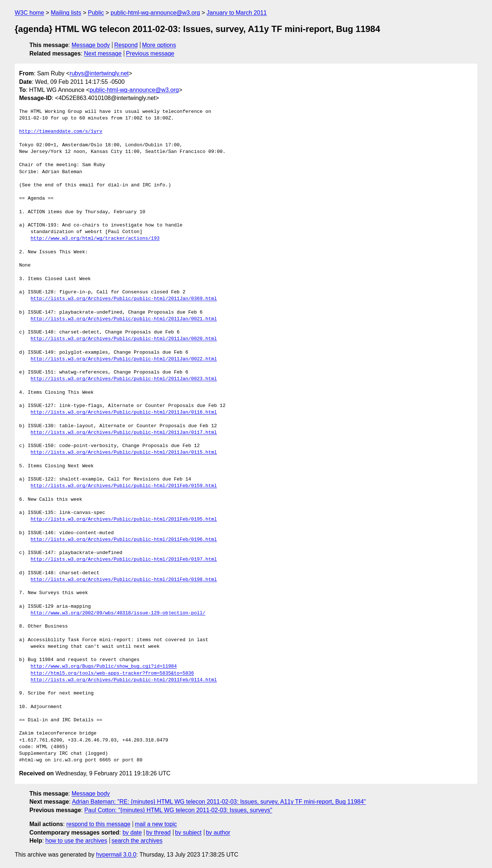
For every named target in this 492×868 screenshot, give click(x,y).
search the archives (137, 841)
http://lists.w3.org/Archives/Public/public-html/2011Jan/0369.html (124, 299)
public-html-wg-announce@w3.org (155, 13)
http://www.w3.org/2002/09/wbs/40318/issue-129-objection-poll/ (118, 613)
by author (218, 833)
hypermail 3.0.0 (116, 855)
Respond (126, 45)
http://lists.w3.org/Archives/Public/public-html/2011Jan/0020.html (124, 339)
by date (132, 833)
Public (96, 13)
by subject (188, 833)
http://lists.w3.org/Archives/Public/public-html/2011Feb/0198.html (124, 580)
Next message (103, 53)
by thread (159, 833)
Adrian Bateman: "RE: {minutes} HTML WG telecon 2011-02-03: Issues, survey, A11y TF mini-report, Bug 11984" (219, 802)
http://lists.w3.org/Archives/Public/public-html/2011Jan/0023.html (124, 379)
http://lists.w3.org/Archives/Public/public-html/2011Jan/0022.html (124, 359)
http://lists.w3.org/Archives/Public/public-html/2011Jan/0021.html (124, 319)
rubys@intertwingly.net (99, 73)
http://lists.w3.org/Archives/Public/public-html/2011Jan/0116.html (124, 412)
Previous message (150, 53)
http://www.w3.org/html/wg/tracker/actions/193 (95, 239)
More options (159, 45)
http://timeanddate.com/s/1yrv (61, 132)
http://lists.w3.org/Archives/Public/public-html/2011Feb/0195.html (124, 519)
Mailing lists (66, 13)
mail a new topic (156, 824)
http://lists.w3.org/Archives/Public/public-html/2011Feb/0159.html (124, 486)
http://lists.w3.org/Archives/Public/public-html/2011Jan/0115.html (124, 453)
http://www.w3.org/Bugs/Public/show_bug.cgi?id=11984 (104, 667)
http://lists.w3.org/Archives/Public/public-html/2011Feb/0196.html (124, 540)
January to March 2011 (237, 13)
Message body (91, 45)
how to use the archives (76, 841)
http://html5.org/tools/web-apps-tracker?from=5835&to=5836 (112, 674)
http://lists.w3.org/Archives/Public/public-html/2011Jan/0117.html (124, 433)
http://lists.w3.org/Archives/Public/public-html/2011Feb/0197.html (124, 560)
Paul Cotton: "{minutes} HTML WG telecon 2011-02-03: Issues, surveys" (178, 810)
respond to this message (98, 824)
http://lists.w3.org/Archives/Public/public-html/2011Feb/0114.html (124, 680)
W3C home (29, 13)
